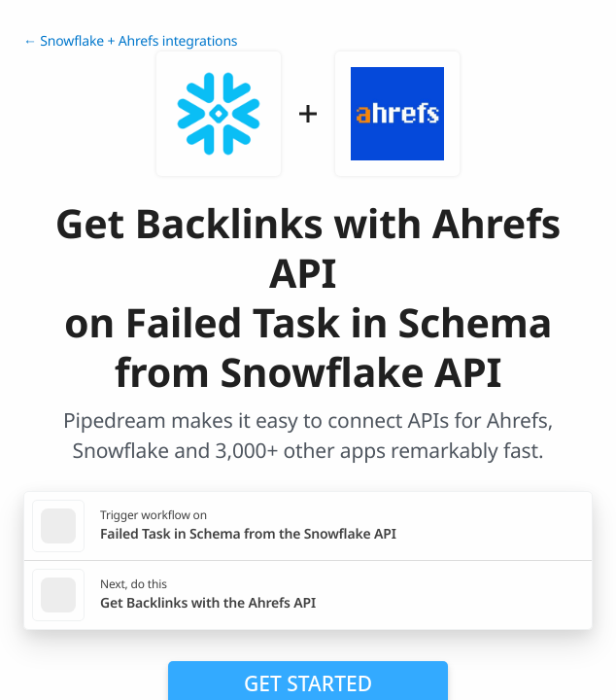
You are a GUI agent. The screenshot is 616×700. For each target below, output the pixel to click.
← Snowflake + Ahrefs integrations (130, 41)
